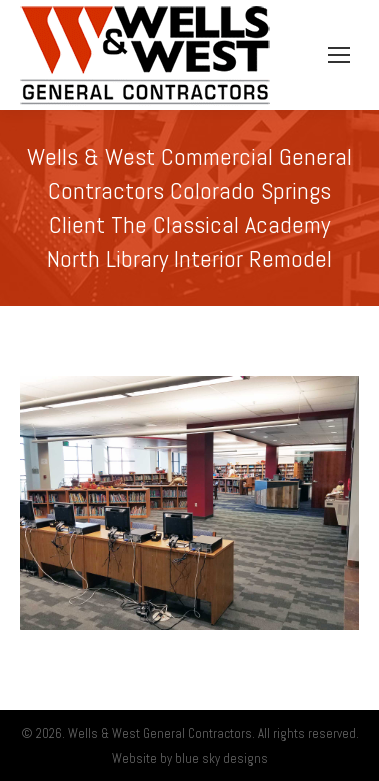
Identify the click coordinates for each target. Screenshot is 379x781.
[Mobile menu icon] (339, 55)
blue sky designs (221, 758)
